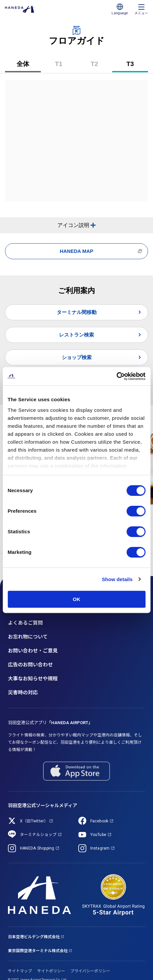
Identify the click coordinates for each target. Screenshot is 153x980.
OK (76, 599)
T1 (64, 66)
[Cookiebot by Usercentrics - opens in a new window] (116, 376)
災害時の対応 (23, 693)
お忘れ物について (28, 637)
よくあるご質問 (25, 623)
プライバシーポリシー (90, 971)
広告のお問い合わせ (30, 665)
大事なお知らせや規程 (33, 679)
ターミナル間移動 (77, 312)
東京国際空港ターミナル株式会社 (38, 951)
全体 (23, 64)
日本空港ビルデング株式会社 (34, 937)
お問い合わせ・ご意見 (33, 651)
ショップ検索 (77, 357)
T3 (135, 66)
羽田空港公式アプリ (50, 723)
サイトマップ (20, 971)
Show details (117, 579)
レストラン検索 (76, 335)
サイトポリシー (51, 971)
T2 (100, 66)
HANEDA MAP (76, 251)
